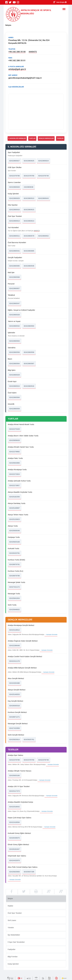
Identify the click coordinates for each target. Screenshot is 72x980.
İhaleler (10, 906)
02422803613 (15, 221)
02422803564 (15, 364)
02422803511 (15, 236)
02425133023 (15, 519)
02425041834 (15, 598)
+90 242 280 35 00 (17, 52)
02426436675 (15, 838)
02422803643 (43, 198)
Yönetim (11, 928)
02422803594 (29, 326)
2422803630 (29, 187)
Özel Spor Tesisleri (15, 913)
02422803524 (15, 386)
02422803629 (15, 198)
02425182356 (15, 497)
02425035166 (15, 776)
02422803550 (15, 352)
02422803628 (15, 187)
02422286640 (15, 646)
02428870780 (15, 576)
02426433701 (15, 553)
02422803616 (15, 210)
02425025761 (29, 740)
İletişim (10, 899)
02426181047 (15, 849)
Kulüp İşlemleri (13, 964)
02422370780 (15, 176)
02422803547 (15, 303)
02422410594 (15, 822)
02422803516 (29, 386)
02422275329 (15, 429)
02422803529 (15, 375)
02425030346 (15, 531)
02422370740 (43, 176)
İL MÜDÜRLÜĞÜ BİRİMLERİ (17, 138)
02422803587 (29, 364)
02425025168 (15, 542)
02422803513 (29, 198)
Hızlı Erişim (62, 2)
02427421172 (15, 587)
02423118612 (15, 630)
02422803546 (29, 266)
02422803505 (15, 266)
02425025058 (15, 872)
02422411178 (15, 661)
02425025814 (15, 740)
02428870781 (15, 564)
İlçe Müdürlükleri (14, 935)
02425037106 (29, 872)
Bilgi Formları (13, 957)
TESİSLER (60, 138)
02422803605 (29, 251)
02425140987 (15, 508)
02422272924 (15, 474)
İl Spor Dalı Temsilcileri (16, 942)
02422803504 (15, 397)
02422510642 (15, 807)
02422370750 (29, 176)
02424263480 (15, 683)
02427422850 (15, 728)
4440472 (33, 52)
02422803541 (15, 251)
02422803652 (43, 236)
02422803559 (15, 409)
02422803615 (29, 210)
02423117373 (15, 791)
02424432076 (15, 860)
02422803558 (29, 352)
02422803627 (15, 161)
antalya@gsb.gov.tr (17, 69)
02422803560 (15, 277)
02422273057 (15, 486)
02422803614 (29, 221)
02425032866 (15, 463)
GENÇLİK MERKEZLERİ (46, 138)
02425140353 (15, 694)
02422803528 (15, 315)
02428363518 (15, 706)
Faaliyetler (12, 949)
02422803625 (29, 161)
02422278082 (15, 452)
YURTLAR (32, 138)
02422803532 (15, 326)
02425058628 (15, 440)
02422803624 (43, 161)
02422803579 (29, 236)
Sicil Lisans (12, 920)
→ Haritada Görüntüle (51, 635)
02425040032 (15, 610)
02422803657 (15, 288)
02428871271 (15, 717)
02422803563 (15, 341)
